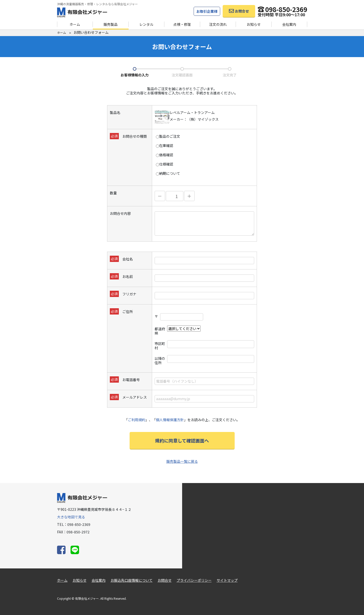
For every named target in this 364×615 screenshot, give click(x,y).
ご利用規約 (137, 420)
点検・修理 (182, 24)
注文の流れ (218, 24)
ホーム (75, 24)
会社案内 (289, 24)
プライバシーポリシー (194, 580)
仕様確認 (164, 164)
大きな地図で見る (71, 517)
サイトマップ (227, 580)
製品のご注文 (168, 136)
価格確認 (164, 155)
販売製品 (111, 24)
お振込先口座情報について (132, 580)
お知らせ (254, 24)
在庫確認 (164, 146)
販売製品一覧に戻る (182, 461)
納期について (168, 173)
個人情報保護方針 (170, 420)
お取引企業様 (207, 11)
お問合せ (165, 580)
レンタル (146, 24)
